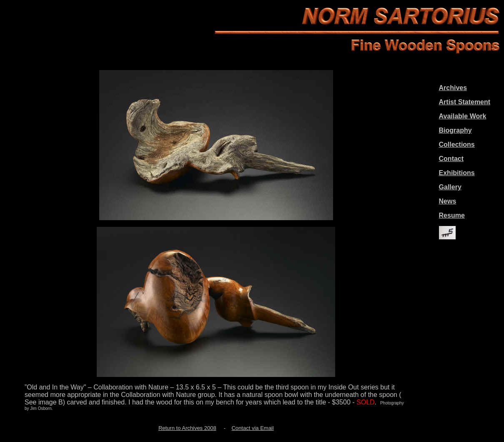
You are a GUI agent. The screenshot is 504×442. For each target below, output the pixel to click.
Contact (451, 159)
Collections (457, 144)
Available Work (463, 116)
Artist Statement (465, 102)
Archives (453, 88)
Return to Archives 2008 (187, 428)
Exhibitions (457, 173)
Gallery (450, 187)
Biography (455, 130)
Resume (452, 215)
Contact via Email (252, 428)
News (448, 201)
